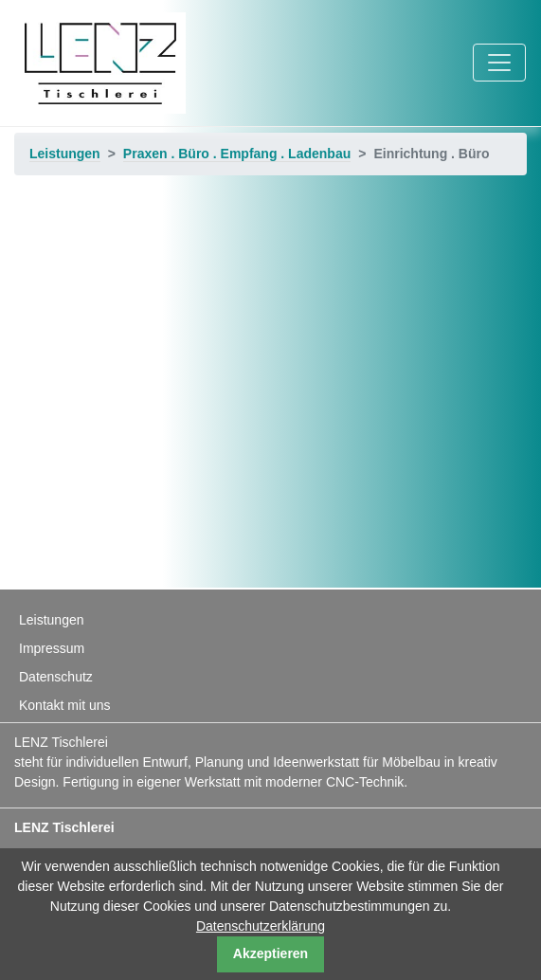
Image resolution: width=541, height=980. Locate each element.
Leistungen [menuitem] (52, 620)
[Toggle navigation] (499, 63)
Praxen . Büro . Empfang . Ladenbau (237, 154)
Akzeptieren (270, 953)
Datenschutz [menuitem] (56, 677)
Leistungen (65, 154)
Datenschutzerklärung (261, 926)
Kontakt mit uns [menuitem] (65, 705)
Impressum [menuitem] (52, 648)
